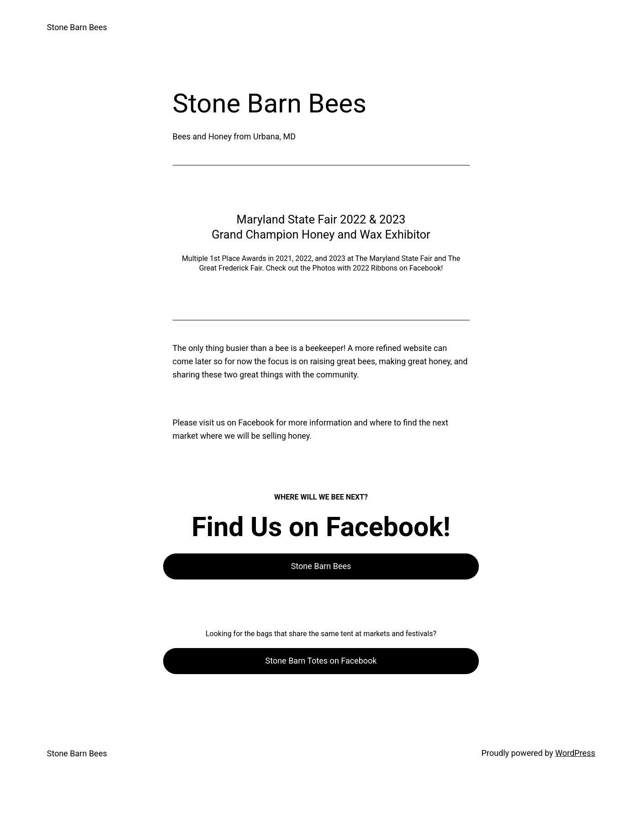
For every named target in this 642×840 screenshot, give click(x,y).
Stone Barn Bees (77, 27)
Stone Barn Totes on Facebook (321, 661)
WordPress (575, 753)
